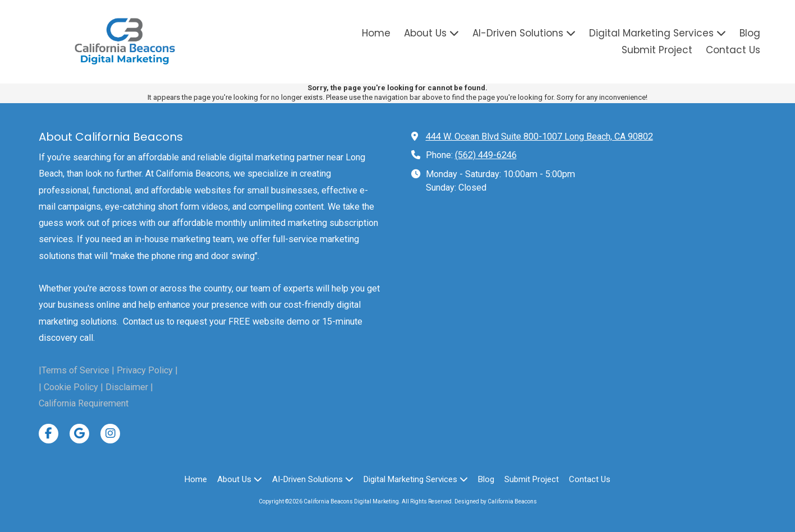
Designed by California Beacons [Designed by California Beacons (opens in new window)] (496, 501)
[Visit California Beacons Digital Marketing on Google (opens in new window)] (79, 434)
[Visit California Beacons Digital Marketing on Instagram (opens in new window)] (110, 434)
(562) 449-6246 (486, 155)
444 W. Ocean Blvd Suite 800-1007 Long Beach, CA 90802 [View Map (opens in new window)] (539, 137)
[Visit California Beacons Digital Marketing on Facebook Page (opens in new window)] (49, 434)
